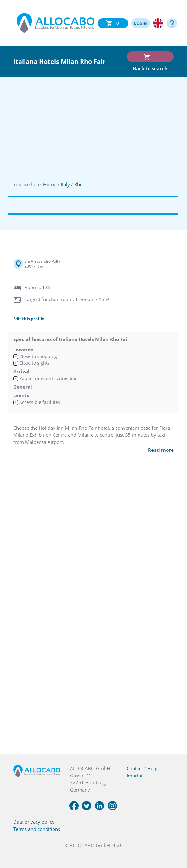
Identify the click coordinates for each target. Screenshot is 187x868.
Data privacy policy (34, 822)
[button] (174, 837)
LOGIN (141, 23)
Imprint (135, 776)
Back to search (150, 68)
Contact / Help (142, 768)
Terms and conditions (37, 829)
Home (50, 184)
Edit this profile (29, 319)
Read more (161, 450)
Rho (79, 184)
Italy (65, 184)
